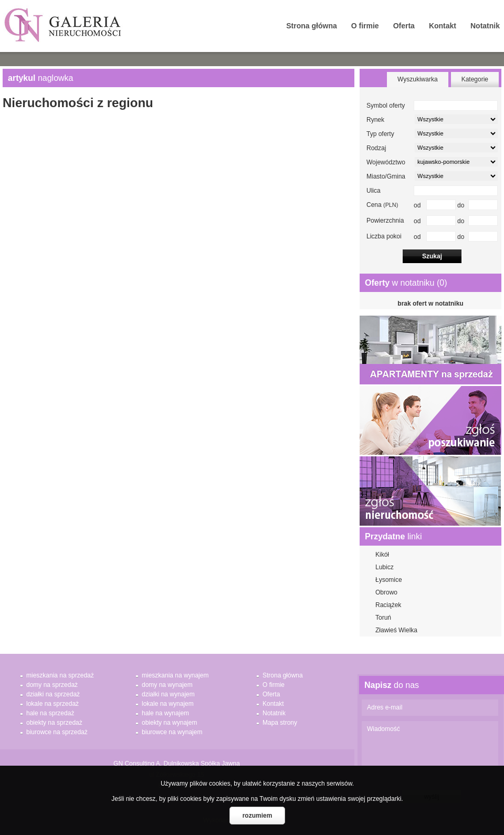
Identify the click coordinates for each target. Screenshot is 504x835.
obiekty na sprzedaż (54, 723)
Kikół (382, 555)
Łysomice (389, 580)
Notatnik (485, 26)
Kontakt (443, 26)
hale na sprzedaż (50, 713)
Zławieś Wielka (396, 630)
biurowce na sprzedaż (57, 732)
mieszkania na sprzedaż (60, 675)
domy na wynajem (167, 685)
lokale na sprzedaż (52, 704)
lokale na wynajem (168, 704)
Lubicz (385, 567)
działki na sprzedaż (53, 694)
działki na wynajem (168, 694)
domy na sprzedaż (52, 685)
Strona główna (311, 26)
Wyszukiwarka (418, 79)
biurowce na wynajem (172, 732)
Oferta (404, 26)
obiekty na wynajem (169, 723)
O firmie (365, 26)
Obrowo (386, 592)
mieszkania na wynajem (175, 675)
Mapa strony (280, 723)
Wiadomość (430, 753)
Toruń (383, 618)
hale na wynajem (165, 713)
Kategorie (475, 79)
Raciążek (388, 605)
